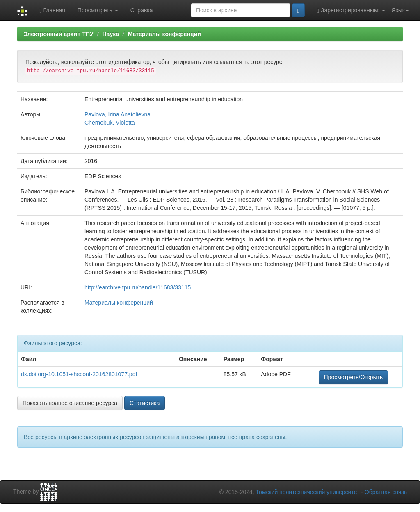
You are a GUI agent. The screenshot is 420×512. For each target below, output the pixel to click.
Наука (110, 34)
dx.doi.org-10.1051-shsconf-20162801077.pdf (79, 374)
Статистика (145, 403)
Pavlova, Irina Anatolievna (118, 114)
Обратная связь (386, 492)
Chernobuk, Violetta (110, 123)
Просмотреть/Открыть (354, 377)
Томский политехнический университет (308, 492)
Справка (142, 10)
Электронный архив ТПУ (58, 34)
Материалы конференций (164, 34)
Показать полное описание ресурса (70, 403)
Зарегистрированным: (351, 10)
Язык (400, 10)
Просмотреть (98, 10)
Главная (52, 10)
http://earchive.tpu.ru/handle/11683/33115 (138, 287)
